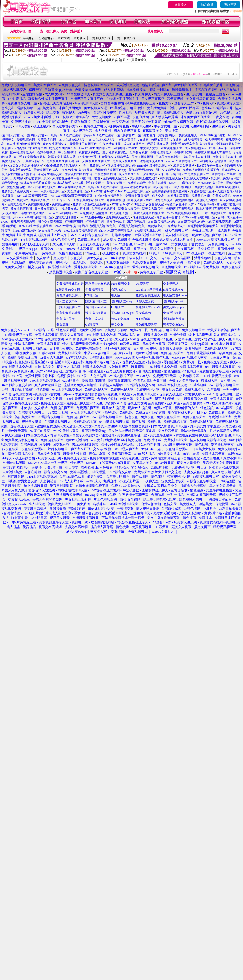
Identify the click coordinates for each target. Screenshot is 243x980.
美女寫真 (62, 325)
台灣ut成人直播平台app (111, 170)
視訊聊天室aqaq (122, 301)
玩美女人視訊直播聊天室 (26, 165)
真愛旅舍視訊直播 (202, 191)
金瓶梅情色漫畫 (174, 319)
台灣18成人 (119, 290)
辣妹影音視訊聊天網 (121, 165)
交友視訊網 (171, 284)
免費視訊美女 (65, 319)
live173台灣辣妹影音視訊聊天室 (71, 196)
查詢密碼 (230, 5)
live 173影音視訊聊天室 (32, 196)
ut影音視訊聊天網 (219, 222)
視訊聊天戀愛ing (13, 135)
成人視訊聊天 (193, 140)
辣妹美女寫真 (120, 319)
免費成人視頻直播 (125, 161)
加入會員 (207, 5)
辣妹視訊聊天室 (171, 148)
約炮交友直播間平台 (63, 148)
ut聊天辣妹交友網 (68, 290)
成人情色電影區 (195, 148)
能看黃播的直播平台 (83, 144)
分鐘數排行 (46, 38)
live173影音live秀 (102, 191)
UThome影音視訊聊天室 (77, 170)
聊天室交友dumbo (175, 295)
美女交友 (117, 325)
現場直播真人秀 (158, 144)
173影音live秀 (218, 148)
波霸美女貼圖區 (184, 165)
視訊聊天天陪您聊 (14, 148)
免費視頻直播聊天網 (60, 161)
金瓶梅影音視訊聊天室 (203, 226)
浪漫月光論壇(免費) (103, 226)
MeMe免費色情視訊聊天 (62, 165)
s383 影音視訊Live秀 (162, 222)
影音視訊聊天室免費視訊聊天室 (192, 144)
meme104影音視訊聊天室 (154, 165)
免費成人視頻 (204, 187)
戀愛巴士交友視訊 (97, 284)
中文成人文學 (149, 148)
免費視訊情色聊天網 (15, 191)
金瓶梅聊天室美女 (228, 144)
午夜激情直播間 (110, 144)
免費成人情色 (221, 196)
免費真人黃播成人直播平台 (213, 153)
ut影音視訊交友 (173, 290)
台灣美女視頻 (138, 153)
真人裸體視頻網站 (115, 153)
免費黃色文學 (201, 196)
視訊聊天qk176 (173, 301)
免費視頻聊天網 (161, 153)
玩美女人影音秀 (33, 161)
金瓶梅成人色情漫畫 (213, 161)
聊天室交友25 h (67, 301)
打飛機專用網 (38, 148)
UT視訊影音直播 (178, 196)
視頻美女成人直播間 (196, 157)
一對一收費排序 (125, 38)
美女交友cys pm (173, 307)
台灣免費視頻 (46, 153)
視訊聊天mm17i (96, 307)
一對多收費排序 (100, 38)
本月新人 (80, 38)
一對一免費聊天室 (93, 165)
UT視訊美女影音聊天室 (30, 157)
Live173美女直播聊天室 (95, 148)
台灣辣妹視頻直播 (151, 161)
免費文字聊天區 (21, 31)
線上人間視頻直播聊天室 (93, 161)
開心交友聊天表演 (168, 170)
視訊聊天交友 (231, 170)
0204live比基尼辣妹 (149, 290)
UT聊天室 (142, 284)
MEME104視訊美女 (213, 135)
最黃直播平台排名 (46, 170)
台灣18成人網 (94, 319)
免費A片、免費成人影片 (33, 200)
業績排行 (29, 38)
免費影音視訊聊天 (68, 295)
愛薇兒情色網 (26, 140)
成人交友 (158, 196)
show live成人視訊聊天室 (48, 191)
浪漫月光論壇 (115, 222)
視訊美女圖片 (126, 135)
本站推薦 (64, 38)
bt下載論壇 (143, 319)
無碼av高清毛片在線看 (66, 135)
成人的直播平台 (134, 144)
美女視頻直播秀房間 (144, 178)
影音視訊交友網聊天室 (114, 157)
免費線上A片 (157, 226)
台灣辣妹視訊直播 (224, 157)
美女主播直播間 (142, 157)
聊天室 (116, 295)
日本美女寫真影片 (168, 157)
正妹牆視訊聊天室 (68, 307)
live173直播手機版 (209, 165)
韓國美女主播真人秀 (62, 157)
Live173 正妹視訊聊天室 (133, 191)
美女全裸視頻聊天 (228, 187)
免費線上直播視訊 (137, 196)
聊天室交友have (174, 325)
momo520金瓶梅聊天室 (181, 161)
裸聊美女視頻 (116, 200)
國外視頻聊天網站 (22, 153)
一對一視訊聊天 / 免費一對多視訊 (60, 31)
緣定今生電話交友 (55, 144)
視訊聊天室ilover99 (148, 307)
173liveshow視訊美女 (109, 196)
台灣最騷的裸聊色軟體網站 (169, 191)
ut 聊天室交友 (145, 301)
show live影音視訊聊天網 (35, 226)
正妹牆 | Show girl (123, 313)
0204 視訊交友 (121, 284)
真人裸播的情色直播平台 (23, 144)
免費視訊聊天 (167, 135)
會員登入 (181, 5)
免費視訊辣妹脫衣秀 (70, 284)
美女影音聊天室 (78, 191)
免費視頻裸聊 (183, 153)
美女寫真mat (144, 313)
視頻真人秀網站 (89, 153)
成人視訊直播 (119, 213)
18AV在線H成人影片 (72, 140)
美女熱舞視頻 (67, 153)
